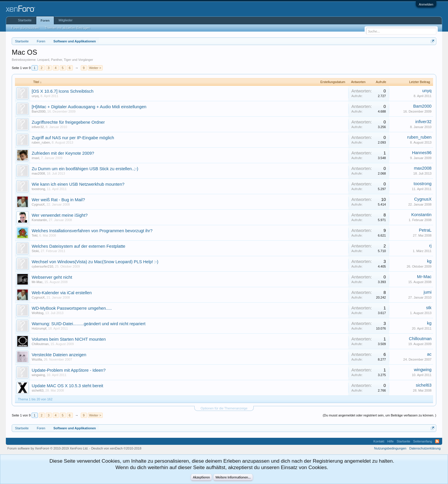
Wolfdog (37, 313)
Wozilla (37, 359)
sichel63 (37, 390)
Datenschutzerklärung (425, 448)
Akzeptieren (201, 477)
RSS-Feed (437, 441)
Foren (45, 20)
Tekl (35, 235)
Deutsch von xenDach (116, 448)
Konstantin (39, 220)
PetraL (425, 230)
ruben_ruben (41, 142)
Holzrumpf (39, 328)
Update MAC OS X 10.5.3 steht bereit (67, 386)
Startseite (25, 20)
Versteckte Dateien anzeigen (59, 355)
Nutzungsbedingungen (390, 448)
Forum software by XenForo (48, 448)
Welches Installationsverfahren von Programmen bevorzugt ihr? (92, 231)
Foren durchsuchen (25, 28)
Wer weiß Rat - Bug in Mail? (58, 200)
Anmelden (426, 4)
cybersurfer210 (42, 266)
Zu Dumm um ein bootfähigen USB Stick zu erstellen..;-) (85, 169)
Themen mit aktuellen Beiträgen (67, 28)
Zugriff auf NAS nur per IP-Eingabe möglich (73, 138)
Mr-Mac (37, 282)
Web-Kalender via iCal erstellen (62, 293)
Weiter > (95, 68)
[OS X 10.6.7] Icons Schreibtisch (62, 91)
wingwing (38, 375)
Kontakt (379, 441)
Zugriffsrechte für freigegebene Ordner (68, 122)
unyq (35, 96)
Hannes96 (422, 153)
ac (429, 354)
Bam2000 (38, 111)
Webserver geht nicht (52, 277)
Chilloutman (40, 344)
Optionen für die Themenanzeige (224, 408)
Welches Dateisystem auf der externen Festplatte (78, 246)
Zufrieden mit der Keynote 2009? (63, 153)
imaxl (35, 158)
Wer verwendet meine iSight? (60, 215)
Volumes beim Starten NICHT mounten (69, 339)
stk (429, 308)
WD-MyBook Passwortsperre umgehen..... (72, 308)
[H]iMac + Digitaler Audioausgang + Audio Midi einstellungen (89, 107)
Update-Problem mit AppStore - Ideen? (69, 370)
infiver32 (38, 127)
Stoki (35, 251)
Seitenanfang (423, 441)
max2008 (38, 173)
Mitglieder (66, 20)
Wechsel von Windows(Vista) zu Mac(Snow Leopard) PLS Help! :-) (95, 262)
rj (430, 246)
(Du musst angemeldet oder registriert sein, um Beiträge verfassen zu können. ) (380, 415)
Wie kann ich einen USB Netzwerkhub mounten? (78, 184)
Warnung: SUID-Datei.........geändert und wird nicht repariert (89, 324)
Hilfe (390, 441)
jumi (428, 292)
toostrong (38, 189)
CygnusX (38, 204)
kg (429, 261)
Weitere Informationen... (233, 477)
